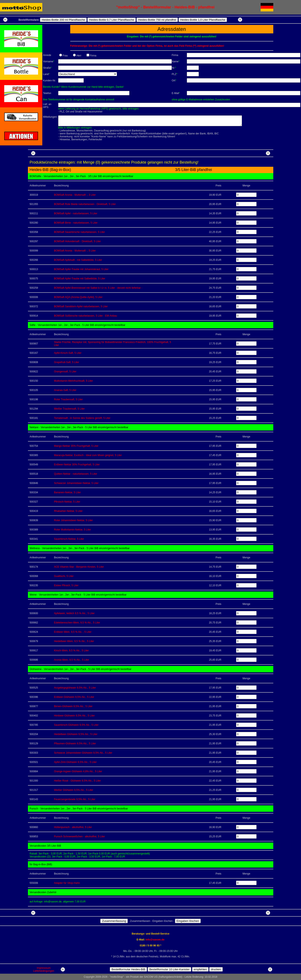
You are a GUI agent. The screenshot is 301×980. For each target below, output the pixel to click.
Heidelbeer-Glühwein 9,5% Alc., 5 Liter (76, 734)
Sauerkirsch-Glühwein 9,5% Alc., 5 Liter (76, 725)
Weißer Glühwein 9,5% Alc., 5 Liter (74, 790)
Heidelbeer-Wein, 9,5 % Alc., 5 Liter (74, 641)
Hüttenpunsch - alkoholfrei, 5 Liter (73, 827)
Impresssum (44, 968)
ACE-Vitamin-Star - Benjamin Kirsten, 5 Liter (79, 567)
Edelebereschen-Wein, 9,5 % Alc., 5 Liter (77, 623)
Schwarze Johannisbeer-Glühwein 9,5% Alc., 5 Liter (83, 753)
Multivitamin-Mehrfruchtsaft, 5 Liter (73, 381)
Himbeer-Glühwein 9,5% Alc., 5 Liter (74, 716)
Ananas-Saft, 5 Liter (65, 390)
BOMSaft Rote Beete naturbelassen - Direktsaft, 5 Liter (85, 204)
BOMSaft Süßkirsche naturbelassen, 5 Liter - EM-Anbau (85, 316)
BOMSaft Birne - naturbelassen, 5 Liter (76, 223)
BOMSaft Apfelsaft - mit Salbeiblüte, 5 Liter (78, 260)
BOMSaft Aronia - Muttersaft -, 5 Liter (75, 251)
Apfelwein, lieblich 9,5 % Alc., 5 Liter (74, 613)
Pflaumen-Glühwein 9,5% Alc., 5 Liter (75, 744)
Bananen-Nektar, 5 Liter (67, 492)
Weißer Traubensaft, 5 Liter (69, 409)
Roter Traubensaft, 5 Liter (68, 399)
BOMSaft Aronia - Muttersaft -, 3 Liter (75, 195)
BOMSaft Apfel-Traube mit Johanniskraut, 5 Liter (81, 269)
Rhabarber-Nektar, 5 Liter (68, 511)
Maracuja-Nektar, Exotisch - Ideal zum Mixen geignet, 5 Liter (88, 455)
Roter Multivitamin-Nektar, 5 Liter (72, 530)
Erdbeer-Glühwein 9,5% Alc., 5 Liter (74, 697)
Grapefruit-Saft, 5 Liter (67, 362)
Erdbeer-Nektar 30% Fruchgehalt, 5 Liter (77, 465)
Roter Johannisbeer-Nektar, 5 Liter (73, 520)
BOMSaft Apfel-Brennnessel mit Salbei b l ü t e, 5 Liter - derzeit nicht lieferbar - (98, 288)
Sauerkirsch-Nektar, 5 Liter (69, 539)
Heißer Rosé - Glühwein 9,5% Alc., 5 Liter (77, 781)
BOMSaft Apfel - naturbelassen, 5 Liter (76, 213)
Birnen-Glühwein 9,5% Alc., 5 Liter (73, 706)
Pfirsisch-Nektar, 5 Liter (67, 502)
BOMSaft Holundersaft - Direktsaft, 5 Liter (77, 241)
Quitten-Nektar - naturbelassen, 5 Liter (76, 474)
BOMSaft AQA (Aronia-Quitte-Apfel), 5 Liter (78, 297)
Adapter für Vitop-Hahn (67, 883)
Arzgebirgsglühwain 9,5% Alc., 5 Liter (75, 688)
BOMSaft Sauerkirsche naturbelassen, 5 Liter (79, 232)
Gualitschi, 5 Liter (64, 576)
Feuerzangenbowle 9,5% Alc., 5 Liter (75, 799)
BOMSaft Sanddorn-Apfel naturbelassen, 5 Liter (81, 306)
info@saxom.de (155, 940)
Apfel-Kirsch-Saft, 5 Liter (68, 353)
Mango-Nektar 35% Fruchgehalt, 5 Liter (76, 446)
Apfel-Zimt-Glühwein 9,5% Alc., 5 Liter (75, 762)
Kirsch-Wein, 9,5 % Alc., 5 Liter (71, 651)
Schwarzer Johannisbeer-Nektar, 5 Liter (76, 483)
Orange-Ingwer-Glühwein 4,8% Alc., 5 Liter (78, 771)
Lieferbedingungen (44, 971)
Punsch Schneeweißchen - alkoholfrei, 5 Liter (79, 836)
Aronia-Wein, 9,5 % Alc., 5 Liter (71, 660)
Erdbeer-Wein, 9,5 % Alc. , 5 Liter (73, 632)
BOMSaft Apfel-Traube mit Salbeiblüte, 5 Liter (80, 279)
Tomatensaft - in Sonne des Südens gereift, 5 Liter (82, 418)
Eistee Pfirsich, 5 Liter (66, 585)
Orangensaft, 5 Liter (65, 372)
